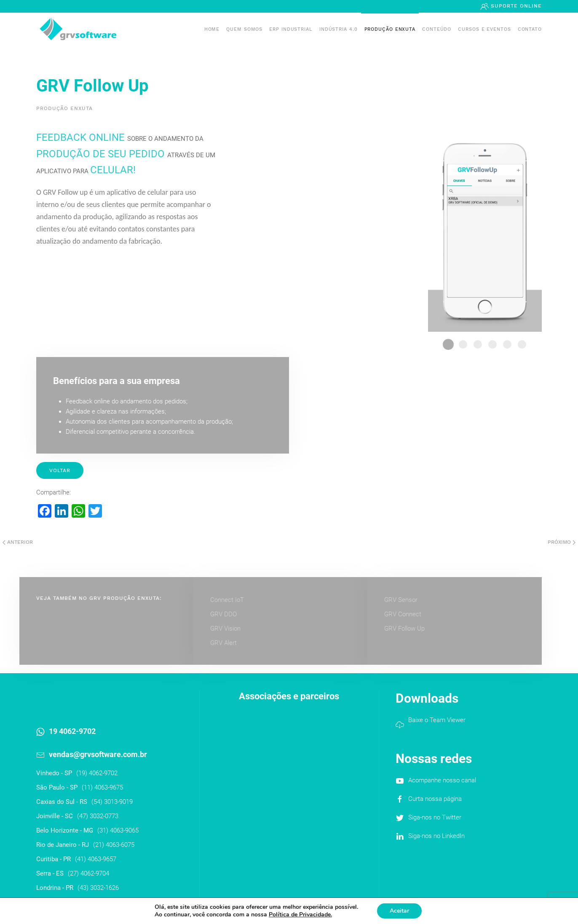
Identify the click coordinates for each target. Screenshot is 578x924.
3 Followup (478, 344)
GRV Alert (223, 643)
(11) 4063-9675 (102, 787)
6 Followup (522, 344)
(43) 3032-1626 (98, 888)
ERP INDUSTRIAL (291, 29)
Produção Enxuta (64, 108)
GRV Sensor (401, 600)
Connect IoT (227, 600)
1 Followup (448, 344)
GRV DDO (223, 614)
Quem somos (244, 29)
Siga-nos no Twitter (435, 817)
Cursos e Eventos (484, 29)
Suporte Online (515, 6)
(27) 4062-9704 (88, 873)
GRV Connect (403, 614)
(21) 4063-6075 (114, 845)
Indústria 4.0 (339, 29)
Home (212, 29)
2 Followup (463, 344)
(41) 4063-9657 (96, 859)
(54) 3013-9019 (112, 802)
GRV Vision (225, 629)
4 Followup (492, 344)
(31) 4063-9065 (118, 830)
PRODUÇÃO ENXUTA (390, 29)
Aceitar (399, 911)
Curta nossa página (435, 799)
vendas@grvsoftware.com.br (98, 754)
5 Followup (507, 344)
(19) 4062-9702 (97, 773)
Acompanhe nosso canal (442, 780)
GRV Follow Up (404, 629)
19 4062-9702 (72, 731)
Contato (530, 29)
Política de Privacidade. (300, 915)
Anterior (18, 542)
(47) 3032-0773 (98, 816)
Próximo (562, 542)
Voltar (60, 470)
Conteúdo (437, 29)
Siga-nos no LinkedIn (436, 836)
